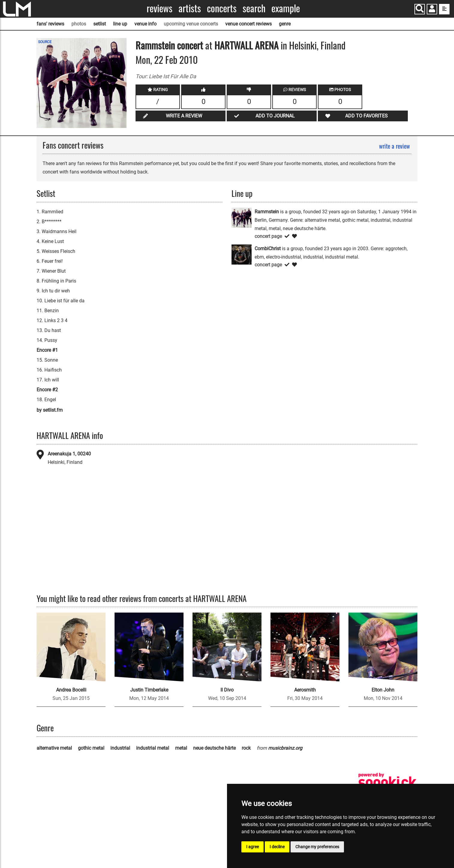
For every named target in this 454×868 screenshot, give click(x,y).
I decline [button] (277, 847)
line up (120, 24)
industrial (120, 748)
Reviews (160, 8)
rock (246, 748)
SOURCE (45, 42)
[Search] (420, 9)
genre (285, 24)
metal (181, 748)
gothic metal (91, 748)
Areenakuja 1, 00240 (69, 454)
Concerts (222, 8)
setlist (100, 24)
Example (286, 8)
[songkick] (387, 782)
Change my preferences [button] (317, 847)
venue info (145, 24)
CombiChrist (268, 249)
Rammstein (155, 45)
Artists (190, 8)
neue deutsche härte (214, 748)
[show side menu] (444, 9)
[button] (432, 10)
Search (254, 8)
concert (189, 45)
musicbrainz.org (285, 748)
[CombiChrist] (242, 254)
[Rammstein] (242, 217)
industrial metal (153, 748)
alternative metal (54, 748)
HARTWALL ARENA (246, 45)
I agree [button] (252, 847)
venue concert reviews (248, 24)
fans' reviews (50, 24)
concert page (268, 236)
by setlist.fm (50, 410)
